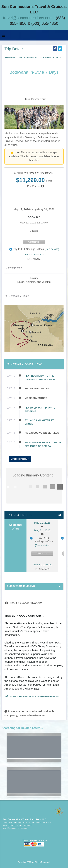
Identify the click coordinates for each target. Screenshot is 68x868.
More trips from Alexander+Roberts (32, 696)
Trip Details (14, 49)
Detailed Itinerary (20, 459)
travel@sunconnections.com (28, 18)
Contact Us (34, 242)
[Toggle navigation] (4, 36)
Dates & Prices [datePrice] (28, 57)
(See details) (52, 249)
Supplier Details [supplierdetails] (50, 57)
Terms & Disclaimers (34, 255)
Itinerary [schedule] (11, 57)
